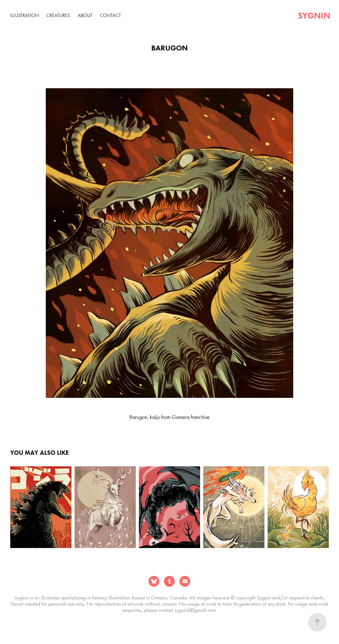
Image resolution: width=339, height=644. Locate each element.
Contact (110, 15)
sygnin (314, 15)
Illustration (25, 15)
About (85, 15)
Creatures (58, 15)
